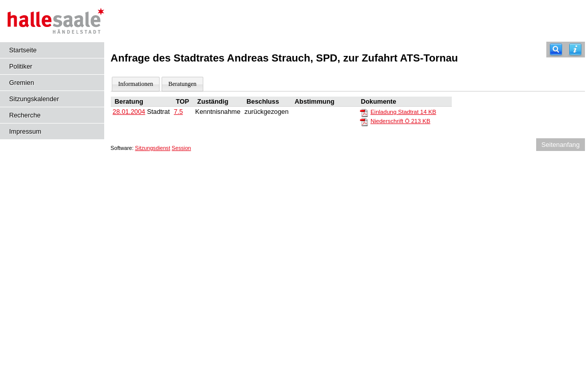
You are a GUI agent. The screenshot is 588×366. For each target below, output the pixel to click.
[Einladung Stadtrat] (364, 112)
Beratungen (182, 84)
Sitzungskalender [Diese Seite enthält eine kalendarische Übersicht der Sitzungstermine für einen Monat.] (34, 99)
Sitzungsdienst (153, 148)
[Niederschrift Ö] (364, 121)
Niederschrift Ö (400, 121)
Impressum (25, 131)
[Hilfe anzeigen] (575, 50)
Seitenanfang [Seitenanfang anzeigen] (560, 145)
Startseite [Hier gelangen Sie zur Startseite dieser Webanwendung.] (23, 50)
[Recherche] (556, 50)
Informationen (136, 84)
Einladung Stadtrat (403, 112)
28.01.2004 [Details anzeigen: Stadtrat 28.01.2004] (129, 112)
